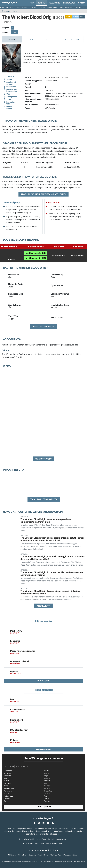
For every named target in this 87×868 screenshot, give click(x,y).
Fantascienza (8, 796)
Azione (47, 77)
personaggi (69, 3)
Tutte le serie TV (38, 7)
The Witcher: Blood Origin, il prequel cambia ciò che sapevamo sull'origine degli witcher (52, 574)
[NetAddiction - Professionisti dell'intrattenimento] (49, 851)
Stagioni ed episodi (11, 83)
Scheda (12, 39)
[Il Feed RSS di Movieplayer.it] (53, 823)
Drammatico (65, 77)
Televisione (54, 3)
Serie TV (41, 3)
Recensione (11, 87)
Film (32, 3)
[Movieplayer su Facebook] (34, 823)
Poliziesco (48, 786)
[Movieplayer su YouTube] (48, 823)
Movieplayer (6, 11)
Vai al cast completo (43, 327)
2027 (6, 766)
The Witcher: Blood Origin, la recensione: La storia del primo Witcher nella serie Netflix (50, 592)
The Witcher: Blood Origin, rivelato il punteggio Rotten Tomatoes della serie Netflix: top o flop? (53, 558)
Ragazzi (47, 788)
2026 (12, 766)
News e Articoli (72, 39)
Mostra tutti (44, 606)
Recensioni (10, 7)
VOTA (82, 17)
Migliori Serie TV (23, 7)
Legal (46, 776)
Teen (46, 796)
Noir (46, 783)
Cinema (82, 3)
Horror (47, 773)
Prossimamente (66, 7)
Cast (31, 39)
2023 (28, 766)
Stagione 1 (7, 167)
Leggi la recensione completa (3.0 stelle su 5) (43, 194)
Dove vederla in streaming (12, 90)
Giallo (6, 801)
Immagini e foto (11, 103)
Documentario (9, 788)
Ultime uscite (53, 7)
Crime (6, 786)
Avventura (55, 77)
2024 (23, 766)
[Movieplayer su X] (39, 823)
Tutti (14, 32)
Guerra (47, 771)
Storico (47, 793)
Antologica (7, 773)
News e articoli (9, 107)
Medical (47, 778)
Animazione (8, 771)
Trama (9, 79)
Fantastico (7, 798)
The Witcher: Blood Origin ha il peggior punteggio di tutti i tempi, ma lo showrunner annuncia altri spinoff (52, 539)
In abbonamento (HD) (36, 258)
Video (49, 39)
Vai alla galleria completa (44, 499)
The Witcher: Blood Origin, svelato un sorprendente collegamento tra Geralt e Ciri (46, 521)
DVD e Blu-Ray (80, 7)
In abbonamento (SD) (36, 253)
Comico (6, 781)
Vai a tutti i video (43, 459)
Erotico (6, 793)
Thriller (47, 798)
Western (47, 801)
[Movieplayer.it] (9, 3)
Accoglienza (12, 97)
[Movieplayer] (43, 818)
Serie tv (16, 11)
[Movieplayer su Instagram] (43, 823)
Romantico (48, 791)
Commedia (7, 783)
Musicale (48, 781)
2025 (17, 766)
